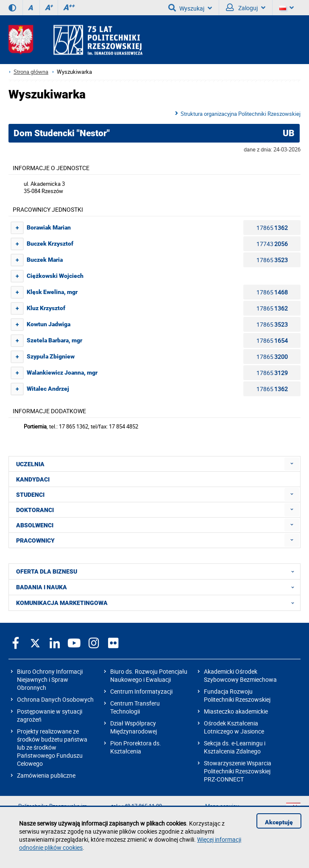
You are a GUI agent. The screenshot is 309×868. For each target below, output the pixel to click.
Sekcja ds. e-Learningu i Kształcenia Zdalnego (235, 747)
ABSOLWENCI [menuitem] (35, 525)
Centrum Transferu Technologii (135, 707)
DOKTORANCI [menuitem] (35, 510)
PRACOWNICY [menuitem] (35, 540)
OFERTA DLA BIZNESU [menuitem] (158, 571)
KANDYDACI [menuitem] (33, 479)
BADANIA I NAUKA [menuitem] (158, 587)
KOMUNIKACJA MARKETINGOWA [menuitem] (158, 603)
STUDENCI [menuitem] (30, 495)
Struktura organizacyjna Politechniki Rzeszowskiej (241, 114)
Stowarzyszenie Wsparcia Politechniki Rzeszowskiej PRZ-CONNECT (238, 771)
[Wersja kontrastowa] (12, 8)
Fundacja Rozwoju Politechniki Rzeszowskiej (237, 695)
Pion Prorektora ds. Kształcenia (136, 747)
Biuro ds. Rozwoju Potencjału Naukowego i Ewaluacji (149, 675)
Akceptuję (279, 822)
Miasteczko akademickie (236, 711)
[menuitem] (292, 464)
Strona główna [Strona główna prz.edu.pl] (31, 72)
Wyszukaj (190, 8)
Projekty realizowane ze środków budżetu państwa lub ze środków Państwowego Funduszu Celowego (52, 747)
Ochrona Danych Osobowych (55, 699)
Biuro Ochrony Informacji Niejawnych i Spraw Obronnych (50, 679)
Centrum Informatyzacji (141, 691)
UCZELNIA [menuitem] (30, 464)
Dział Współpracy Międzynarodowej (134, 727)
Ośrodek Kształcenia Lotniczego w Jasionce (234, 727)
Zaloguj (246, 8)
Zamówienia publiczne (46, 775)
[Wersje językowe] (287, 8)
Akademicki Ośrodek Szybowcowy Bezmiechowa (240, 675)
